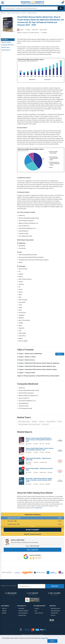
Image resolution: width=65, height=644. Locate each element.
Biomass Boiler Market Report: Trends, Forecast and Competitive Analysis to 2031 (40, 449)
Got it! (52, 641)
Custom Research (23, 613)
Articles (53, 615)
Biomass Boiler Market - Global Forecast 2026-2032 (39, 469)
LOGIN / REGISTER (39, 613)
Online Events (55, 613)
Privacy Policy (30, 635)
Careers (4, 611)
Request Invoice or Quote (33, 534)
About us (5, 609)
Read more (39, 508)
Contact (37, 609)
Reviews (4, 613)
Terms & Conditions (39, 635)
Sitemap (24, 635)
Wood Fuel (45, 424)
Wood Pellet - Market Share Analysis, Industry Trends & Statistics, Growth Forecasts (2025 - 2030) (39, 480)
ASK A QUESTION (32, 550)
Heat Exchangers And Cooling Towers (29, 424)
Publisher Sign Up (55, 609)
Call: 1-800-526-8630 (33, 546)
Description (5, 40)
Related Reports (6, 50)
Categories (21, 609)
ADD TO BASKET (32, 530)
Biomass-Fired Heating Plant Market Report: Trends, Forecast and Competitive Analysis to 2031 (39, 440)
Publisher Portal (55, 611)
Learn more (45, 638)
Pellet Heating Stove (24, 422)
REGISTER (55, 586)
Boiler (60, 422)
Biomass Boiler (51, 422)
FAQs (36, 611)
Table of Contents (6, 42)
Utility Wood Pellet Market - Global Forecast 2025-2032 (38, 459)
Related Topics (6, 47)
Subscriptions (22, 615)
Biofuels (35, 422)
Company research (23, 611)
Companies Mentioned (8, 45)
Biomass (42, 422)
